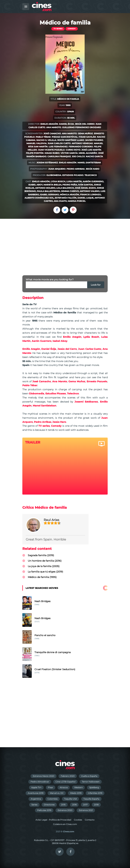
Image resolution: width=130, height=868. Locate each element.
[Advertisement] (65, 244)
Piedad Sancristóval (65, 137)
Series (34, 805)
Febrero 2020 (68, 776)
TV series (58, 29)
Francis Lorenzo (90, 195)
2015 (63, 805)
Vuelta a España (89, 776)
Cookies (78, 820)
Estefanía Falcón (66, 198)
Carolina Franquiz (59, 156)
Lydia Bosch (58, 181)
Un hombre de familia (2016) (45, 561)
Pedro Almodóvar (40, 782)
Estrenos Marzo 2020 (44, 776)
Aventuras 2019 (36, 793)
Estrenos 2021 (86, 810)
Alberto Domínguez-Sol (39, 198)
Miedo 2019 (76, 793)
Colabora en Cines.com (65, 824)
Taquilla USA (71, 799)
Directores (49, 805)
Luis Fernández (58, 147)
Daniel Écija (66, 124)
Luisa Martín (74, 181)
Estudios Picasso (73, 175)
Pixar (50, 787)
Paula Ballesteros (48, 191)
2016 (74, 805)
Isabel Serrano (49, 195)
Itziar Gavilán (87, 137)
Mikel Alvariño (88, 153)
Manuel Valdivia (37, 143)
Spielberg (94, 787)
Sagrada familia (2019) (41, 555)
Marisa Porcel (77, 201)
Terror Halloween (91, 782)
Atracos (64, 787)
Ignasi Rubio (52, 153)
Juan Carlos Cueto (59, 143)
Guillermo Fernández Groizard (82, 127)
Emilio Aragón (49, 124)
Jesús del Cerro (85, 124)
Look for (96, 285)
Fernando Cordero (81, 147)
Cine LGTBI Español (65, 782)
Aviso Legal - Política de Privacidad (53, 820)
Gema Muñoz (85, 133)
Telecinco (91, 175)
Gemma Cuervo (70, 191)
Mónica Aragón (69, 195)
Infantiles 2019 (95, 793)
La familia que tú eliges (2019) (45, 572)
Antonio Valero (90, 191)
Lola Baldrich (65, 188)
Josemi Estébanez (47, 163)
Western (78, 787)
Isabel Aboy (35, 185)
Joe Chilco (78, 156)
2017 (85, 805)
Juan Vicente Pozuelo (51, 150)
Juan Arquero (57, 169)
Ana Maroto (54, 127)
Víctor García (69, 153)
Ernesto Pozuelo (97, 381)
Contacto (90, 820)
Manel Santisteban (89, 163)
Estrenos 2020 (65, 810)
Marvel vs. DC (57, 793)
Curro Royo (73, 150)
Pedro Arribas (76, 169)
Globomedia (54, 175)
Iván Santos (85, 185)
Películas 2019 (44, 810)
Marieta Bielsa (52, 185)
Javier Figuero (94, 140)
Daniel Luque (85, 198)
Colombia (52, 799)
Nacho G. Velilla (46, 140)
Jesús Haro (92, 169)
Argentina (36, 799)
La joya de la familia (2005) (44, 566)
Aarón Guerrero (93, 181)
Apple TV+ (36, 787)
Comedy (72, 29)
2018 (96, 805)
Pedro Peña (70, 185)
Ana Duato (60, 201)
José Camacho (52, 133)
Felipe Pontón (35, 153)
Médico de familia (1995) (42, 577)
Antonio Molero (45, 188)
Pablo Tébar (43, 137)
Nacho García (94, 156)
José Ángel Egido (85, 188)
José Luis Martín (91, 150)
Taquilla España (91, 799)
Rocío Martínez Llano (71, 140)
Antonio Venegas (82, 143)
